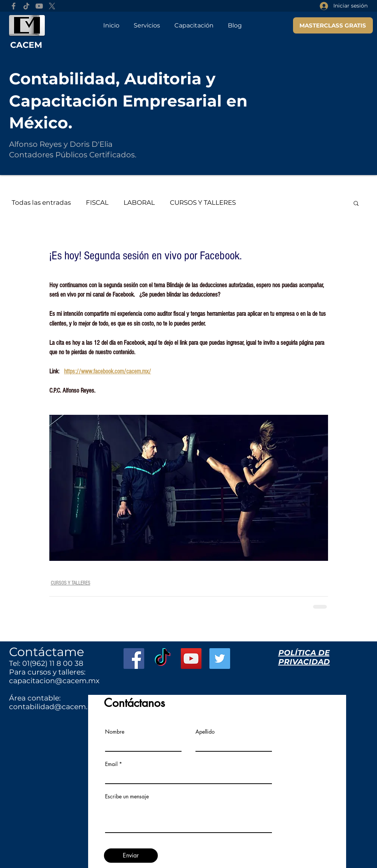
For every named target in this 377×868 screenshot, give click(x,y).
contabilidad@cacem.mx (54, 707)
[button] (356, 203)
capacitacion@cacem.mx (54, 681)
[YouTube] (39, 6)
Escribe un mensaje (127, 796)
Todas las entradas (41, 203)
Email (111, 764)
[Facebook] (14, 6)
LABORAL (139, 203)
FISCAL (97, 203)
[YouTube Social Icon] (191, 659)
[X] (52, 6)
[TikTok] (26, 6)
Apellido (205, 732)
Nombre (115, 732)
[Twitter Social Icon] (220, 659)
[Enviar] (131, 856)
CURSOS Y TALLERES (203, 203)
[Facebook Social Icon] (134, 659)
